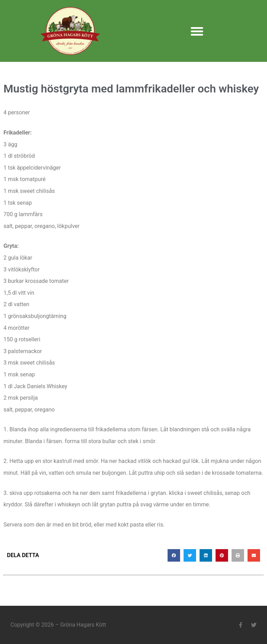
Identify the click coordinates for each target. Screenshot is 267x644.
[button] (197, 31)
